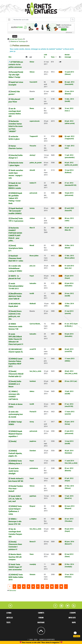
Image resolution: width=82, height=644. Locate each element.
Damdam (33, 451)
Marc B (32, 228)
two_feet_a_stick (35, 371)
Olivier (32, 62)
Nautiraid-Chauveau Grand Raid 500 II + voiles (16, 258)
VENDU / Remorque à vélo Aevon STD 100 (15, 522)
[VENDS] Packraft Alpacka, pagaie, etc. (15, 453)
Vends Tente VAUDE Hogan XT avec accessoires (15, 567)
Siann (32, 554)
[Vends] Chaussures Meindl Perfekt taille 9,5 (16, 374)
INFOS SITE (72, 618)
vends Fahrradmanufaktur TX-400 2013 (16, 286)
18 (61, 587)
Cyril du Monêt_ (35, 324)
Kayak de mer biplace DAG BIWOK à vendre (15, 186)
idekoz (32, 391)
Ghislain (32, 574)
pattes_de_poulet (36, 163)
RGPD (74, 623)
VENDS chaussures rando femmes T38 (15, 326)
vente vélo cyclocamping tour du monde (16, 414)
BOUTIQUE (41, 623)
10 (52, 587)
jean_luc (33, 266)
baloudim (33, 283)
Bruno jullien (34, 256)
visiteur (32, 218)
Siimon (32, 72)
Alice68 (32, 170)
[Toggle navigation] (9, 20)
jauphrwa (33, 441)
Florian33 (33, 412)
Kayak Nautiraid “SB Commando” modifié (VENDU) (16, 211)
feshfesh (33, 381)
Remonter (13, 591)
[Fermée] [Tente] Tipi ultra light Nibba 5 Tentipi (16, 75)
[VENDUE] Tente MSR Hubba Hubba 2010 (16, 577)
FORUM (41, 618)
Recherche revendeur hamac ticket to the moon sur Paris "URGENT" (16, 126)
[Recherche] (41, 20)
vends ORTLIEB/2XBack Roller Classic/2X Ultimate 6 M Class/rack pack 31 (16, 339)
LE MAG (9, 613)
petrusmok (33, 193)
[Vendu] (13, 441)
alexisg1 (33, 155)
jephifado (33, 496)
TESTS (8, 623)
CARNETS (41, 613)
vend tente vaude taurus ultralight (14, 471)
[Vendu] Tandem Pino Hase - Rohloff (16, 489)
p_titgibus (33, 519)
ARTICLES (10, 618)
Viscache (33, 146)
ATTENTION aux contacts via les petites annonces (16, 65)
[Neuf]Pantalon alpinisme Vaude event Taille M (15, 296)
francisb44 (33, 82)
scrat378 (33, 349)
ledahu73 (33, 183)
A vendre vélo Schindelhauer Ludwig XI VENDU (15, 268)
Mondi (32, 245)
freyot (32, 276)
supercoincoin (35, 121)
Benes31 (33, 542)
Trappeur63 (34, 136)
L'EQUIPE (73, 613)
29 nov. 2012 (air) (71, 381)
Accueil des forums (16, 39)
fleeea (32, 108)
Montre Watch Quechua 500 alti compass (15, 557)
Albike (32, 359)
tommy (32, 208)
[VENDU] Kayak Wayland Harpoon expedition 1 (15, 434)
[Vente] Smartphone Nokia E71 (16, 248)
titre (10, 57)
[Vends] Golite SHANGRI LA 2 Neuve (15, 384)
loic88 (32, 99)
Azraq (32, 422)
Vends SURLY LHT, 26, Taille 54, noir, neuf (15, 499)
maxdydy (33, 564)
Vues (53, 57)
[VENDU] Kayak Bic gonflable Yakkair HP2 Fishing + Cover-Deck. (15, 198)
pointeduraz (34, 468)
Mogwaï (32, 506)
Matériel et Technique (18, 41)
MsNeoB (33, 304)
